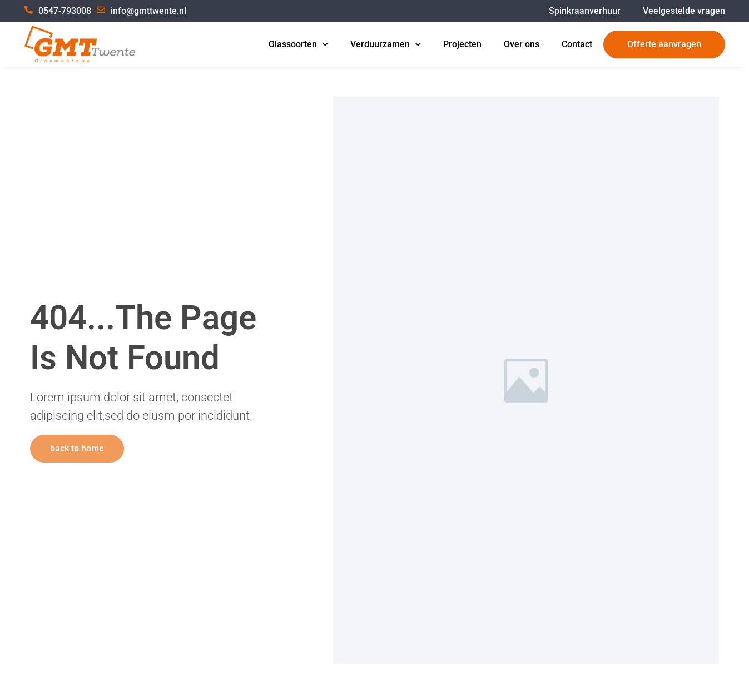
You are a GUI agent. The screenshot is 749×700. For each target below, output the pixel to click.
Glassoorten (298, 44)
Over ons (522, 44)
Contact (577, 44)
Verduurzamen (386, 44)
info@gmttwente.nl (148, 11)
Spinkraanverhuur (585, 11)
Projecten (462, 44)
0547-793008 (65, 11)
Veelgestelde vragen (684, 11)
